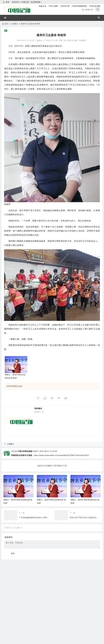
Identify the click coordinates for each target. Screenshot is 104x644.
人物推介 (15, 24)
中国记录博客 (95, 6)
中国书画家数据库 (79, 6)
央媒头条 (43, 6)
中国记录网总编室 (25, 451)
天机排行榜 (65, 6)
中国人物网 (53, 6)
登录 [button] (6, 2)
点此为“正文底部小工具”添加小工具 (52, 466)
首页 (6, 24)
